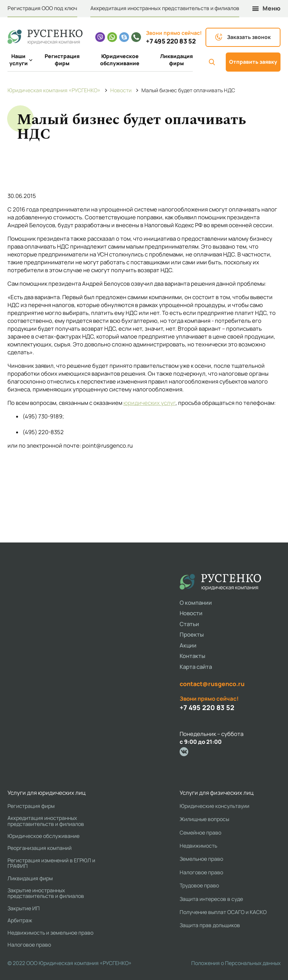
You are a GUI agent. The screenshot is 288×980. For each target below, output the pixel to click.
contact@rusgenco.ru (212, 684)
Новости (191, 613)
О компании (196, 603)
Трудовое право (199, 885)
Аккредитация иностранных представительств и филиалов (165, 8)
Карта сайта (196, 667)
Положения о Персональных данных (236, 963)
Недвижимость (198, 846)
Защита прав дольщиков (210, 925)
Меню (266, 8)
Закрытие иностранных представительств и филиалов (46, 893)
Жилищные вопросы (204, 819)
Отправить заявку (253, 62)
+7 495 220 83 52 (171, 41)
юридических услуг (149, 403)
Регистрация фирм (62, 60)
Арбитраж (20, 920)
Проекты (192, 635)
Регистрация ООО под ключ (42, 8)
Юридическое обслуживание (120, 60)
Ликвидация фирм (176, 60)
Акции (188, 645)
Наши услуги (19, 60)
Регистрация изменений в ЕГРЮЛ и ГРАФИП (51, 863)
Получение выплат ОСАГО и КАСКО (223, 912)
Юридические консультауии (214, 806)
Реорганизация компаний (40, 848)
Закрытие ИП (24, 908)
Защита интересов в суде (211, 899)
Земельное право (201, 859)
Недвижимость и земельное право (50, 933)
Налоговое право (29, 945)
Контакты (192, 656)
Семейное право (200, 832)
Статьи (189, 624)
